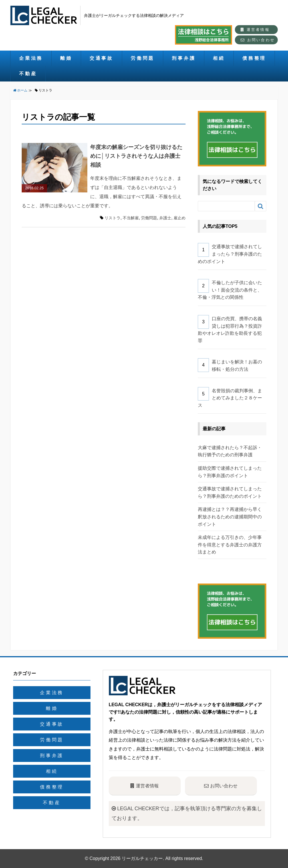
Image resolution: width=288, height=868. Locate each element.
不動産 (28, 74)
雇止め (180, 218)
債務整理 (254, 58)
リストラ (112, 218)
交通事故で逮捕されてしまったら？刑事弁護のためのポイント (230, 254)
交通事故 (101, 58)
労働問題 (143, 58)
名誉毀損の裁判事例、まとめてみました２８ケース (230, 398)
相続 (219, 58)
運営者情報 (255, 30)
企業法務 (31, 58)
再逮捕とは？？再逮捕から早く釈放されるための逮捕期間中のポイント (230, 517)
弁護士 (165, 218)
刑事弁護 (184, 58)
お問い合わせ (258, 40)
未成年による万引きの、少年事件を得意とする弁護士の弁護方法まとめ (230, 545)
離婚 (66, 58)
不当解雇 (131, 218)
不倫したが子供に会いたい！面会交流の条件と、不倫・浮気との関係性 (230, 290)
